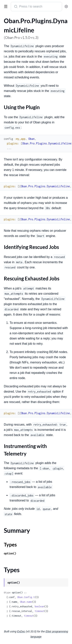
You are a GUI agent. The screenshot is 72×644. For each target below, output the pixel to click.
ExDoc (21, 631)
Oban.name (26, 602)
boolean (39, 606)
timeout (39, 611)
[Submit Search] (15, 7)
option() (10, 553)
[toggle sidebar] (5, 6)
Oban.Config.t (26, 597)
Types (10, 545)
